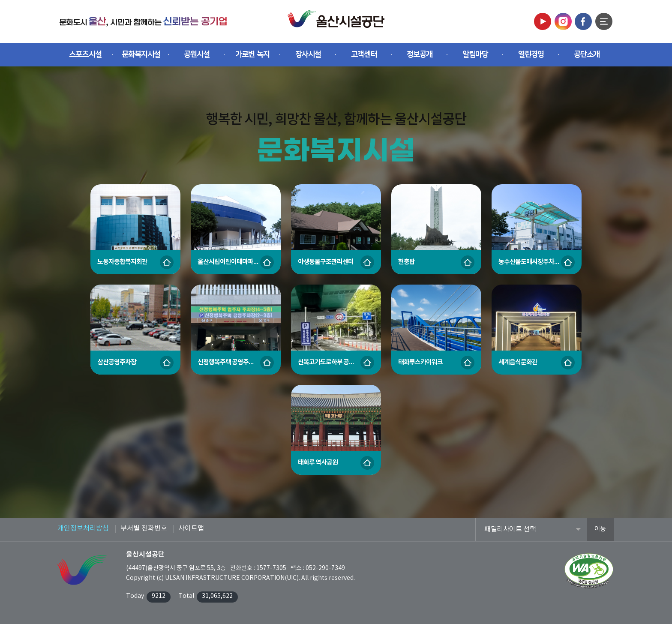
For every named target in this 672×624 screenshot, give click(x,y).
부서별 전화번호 (144, 528)
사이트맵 (191, 528)
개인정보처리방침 (83, 528)
